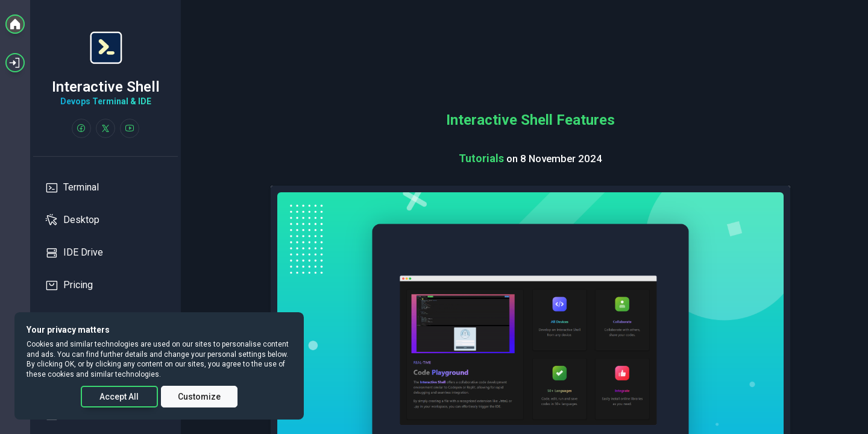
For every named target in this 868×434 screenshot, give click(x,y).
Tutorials (483, 158)
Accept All (119, 397)
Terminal (72, 187)
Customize (199, 397)
